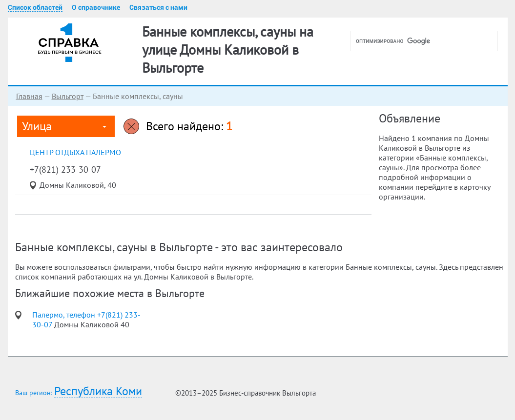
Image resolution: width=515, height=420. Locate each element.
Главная (29, 96)
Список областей (35, 7)
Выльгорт (68, 96)
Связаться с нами (158, 7)
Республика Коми (98, 391)
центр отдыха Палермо (75, 152)
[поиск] (428, 41)
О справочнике (96, 7)
